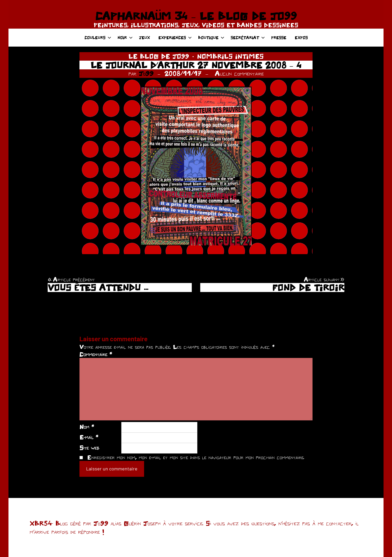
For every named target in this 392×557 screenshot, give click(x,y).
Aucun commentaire (239, 73)
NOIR (125, 37)
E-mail (89, 437)
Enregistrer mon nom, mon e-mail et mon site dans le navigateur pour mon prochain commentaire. (196, 457)
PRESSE (279, 37)
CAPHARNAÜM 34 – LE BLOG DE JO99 (196, 16)
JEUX (144, 37)
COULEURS (98, 37)
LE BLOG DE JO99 (159, 56)
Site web (89, 448)
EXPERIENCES (175, 37)
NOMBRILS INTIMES (230, 56)
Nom (87, 427)
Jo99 (146, 73)
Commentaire (96, 354)
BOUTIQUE (211, 37)
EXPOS (301, 37)
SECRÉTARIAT (248, 37)
